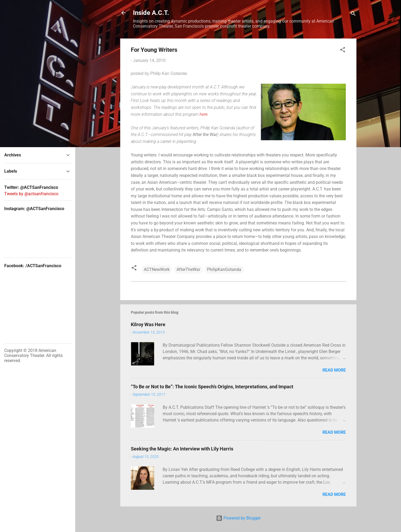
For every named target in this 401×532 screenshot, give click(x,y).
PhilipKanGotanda (224, 269)
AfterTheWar (188, 269)
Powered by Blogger (238, 518)
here (204, 114)
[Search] (353, 14)
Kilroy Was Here (148, 324)
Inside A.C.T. (151, 13)
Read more (334, 370)
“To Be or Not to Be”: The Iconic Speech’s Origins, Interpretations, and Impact (212, 387)
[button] (343, 51)
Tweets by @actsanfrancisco (31, 194)
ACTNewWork (157, 269)
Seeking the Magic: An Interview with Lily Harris (182, 449)
